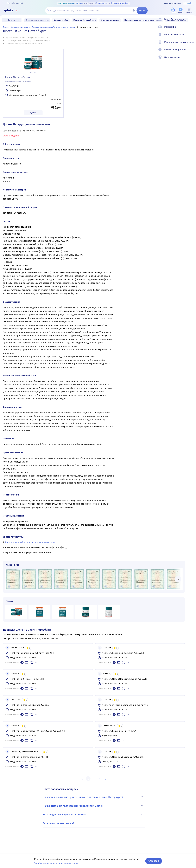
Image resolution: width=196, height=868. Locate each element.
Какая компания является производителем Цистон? (93, 806)
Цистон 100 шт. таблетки (18, 77)
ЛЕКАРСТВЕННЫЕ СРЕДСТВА (21, 27)
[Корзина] (189, 11)
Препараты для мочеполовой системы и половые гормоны (54, 27)
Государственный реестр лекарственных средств (30, 542)
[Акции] (173, 11)
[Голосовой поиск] (134, 11)
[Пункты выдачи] (192, 60)
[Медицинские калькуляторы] (192, 44)
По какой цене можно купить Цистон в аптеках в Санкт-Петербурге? (93, 797)
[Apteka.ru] (13, 11)
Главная (6, 27)
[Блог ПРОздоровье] (192, 37)
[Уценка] (181, 11)
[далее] (178, 579)
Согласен (154, 861)
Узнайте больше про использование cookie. (57, 863)
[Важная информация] (192, 52)
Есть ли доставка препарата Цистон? (93, 814)
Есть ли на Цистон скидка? (93, 823)
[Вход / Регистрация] (192, 21)
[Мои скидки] (192, 29)
